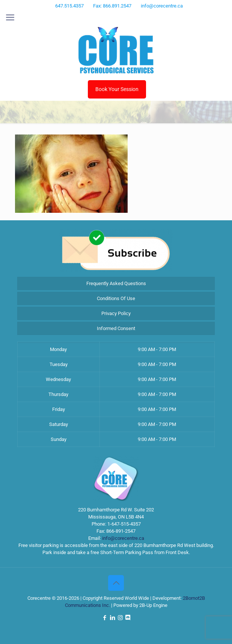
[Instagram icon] (121, 16)
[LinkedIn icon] (112, 16)
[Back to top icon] (116, 583)
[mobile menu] (10, 18)
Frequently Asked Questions (116, 283)
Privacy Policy (116, 313)
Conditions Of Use (116, 298)
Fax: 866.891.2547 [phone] (112, 6)
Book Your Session (117, 89)
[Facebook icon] (103, 16)
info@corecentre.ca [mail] (162, 6)
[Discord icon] (130, 16)
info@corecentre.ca (123, 538)
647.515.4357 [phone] (69, 6)
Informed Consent (116, 328)
